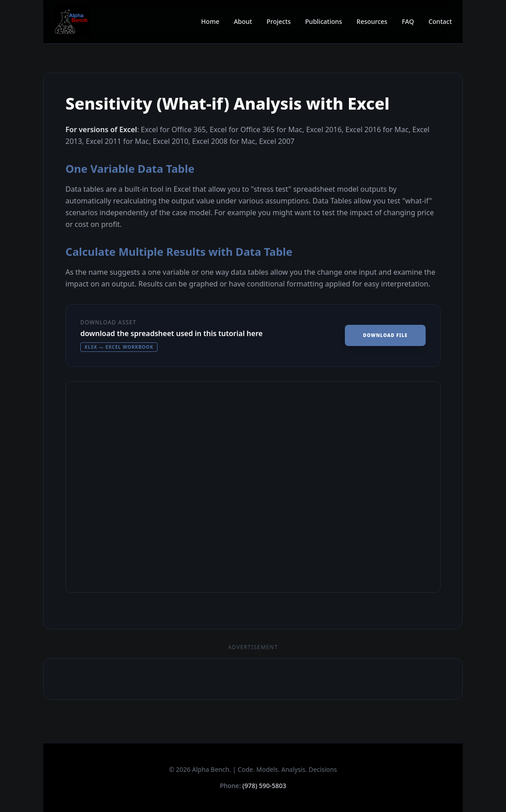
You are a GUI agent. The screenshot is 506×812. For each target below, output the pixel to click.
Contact (440, 21)
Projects (279, 21)
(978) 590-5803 (264, 786)
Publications (324, 21)
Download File (385, 335)
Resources (372, 21)
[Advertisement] (253, 679)
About (243, 21)
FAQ (408, 21)
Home (210, 21)
